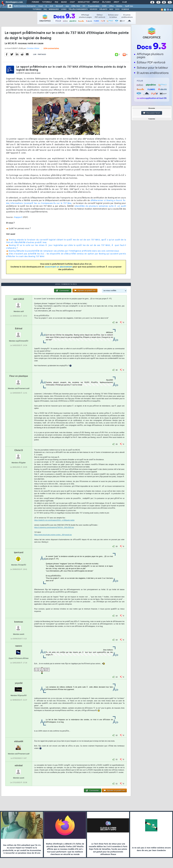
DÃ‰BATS (103, 9)
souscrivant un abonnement (58, 267)
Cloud (40, 6)
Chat (72, 2)
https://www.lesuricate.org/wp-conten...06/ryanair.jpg (53, 535)
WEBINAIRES (54, 9)
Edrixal (19, 328)
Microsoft (59, 6)
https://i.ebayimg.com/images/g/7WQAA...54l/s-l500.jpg (54, 527)
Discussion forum (152, 113)
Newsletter (84, 2)
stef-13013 (19, 299)
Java (67, 6)
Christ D (19, 450)
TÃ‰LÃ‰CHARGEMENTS (78, 9)
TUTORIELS (37, 9)
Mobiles (119, 6)
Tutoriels (47, 2)
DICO (117, 9)
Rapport (18, 217)
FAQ (56, 2)
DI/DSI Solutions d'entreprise (25, 6)
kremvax (19, 622)
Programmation (94, 6)
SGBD (104, 6)
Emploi (96, 2)
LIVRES (64, 9)
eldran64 (19, 741)
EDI (84, 6)
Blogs (64, 2)
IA (46, 6)
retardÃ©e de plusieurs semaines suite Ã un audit (100, 206)
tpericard (19, 552)
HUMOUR (125, 9)
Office (111, 6)
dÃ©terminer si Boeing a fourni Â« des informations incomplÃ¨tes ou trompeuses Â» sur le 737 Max (66, 202)
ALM (51, 6)
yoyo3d (19, 683)
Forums (35, 2)
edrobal (19, 765)
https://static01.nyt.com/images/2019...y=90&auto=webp (54, 520)
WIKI (111, 9)
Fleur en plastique (19, 376)
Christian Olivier (33, 48)
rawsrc (19, 646)
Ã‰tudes (106, 2)
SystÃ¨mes (129, 6)
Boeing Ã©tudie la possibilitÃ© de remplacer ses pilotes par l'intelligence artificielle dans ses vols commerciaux (64, 251)
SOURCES (93, 9)
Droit (116, 2)
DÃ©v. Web (76, 6)
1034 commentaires (51, 49)
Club (124, 2)
